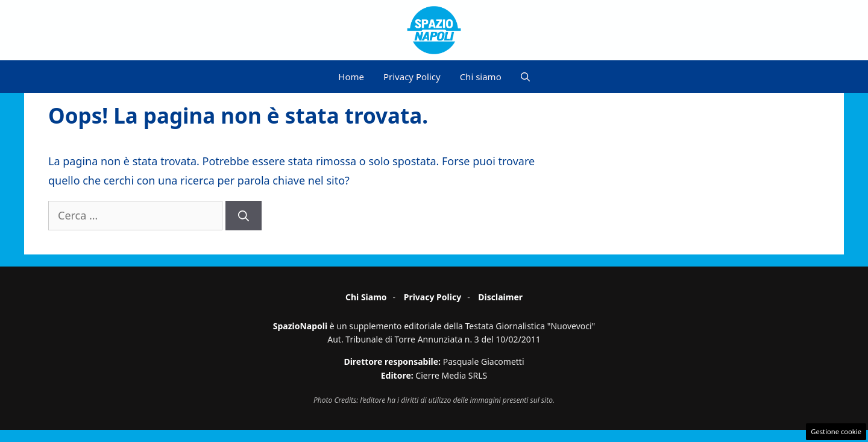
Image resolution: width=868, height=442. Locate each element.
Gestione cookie (836, 431)
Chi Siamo (366, 297)
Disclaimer (500, 297)
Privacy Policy (412, 77)
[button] (525, 77)
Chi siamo (481, 77)
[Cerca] (244, 216)
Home (351, 77)
